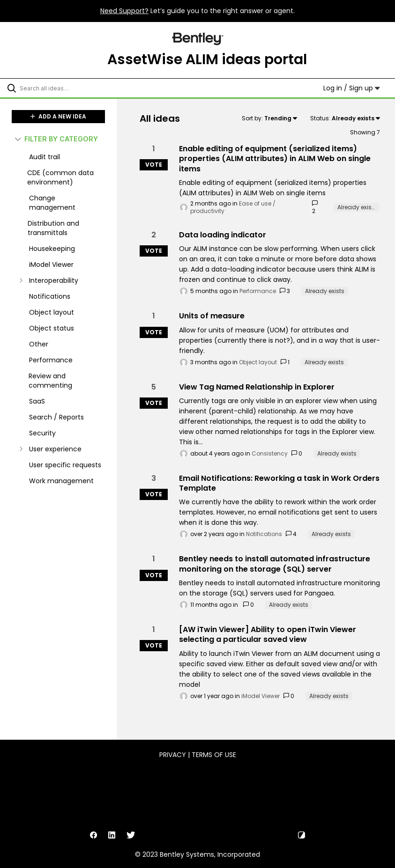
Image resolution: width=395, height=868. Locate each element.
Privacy (173, 755)
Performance (258, 291)
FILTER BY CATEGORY (56, 139)
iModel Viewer (261, 696)
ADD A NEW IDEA (58, 116)
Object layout (258, 362)
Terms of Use (214, 755)
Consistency (270, 453)
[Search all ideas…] (63, 88)
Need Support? (124, 11)
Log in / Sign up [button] (352, 88)
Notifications (264, 534)
